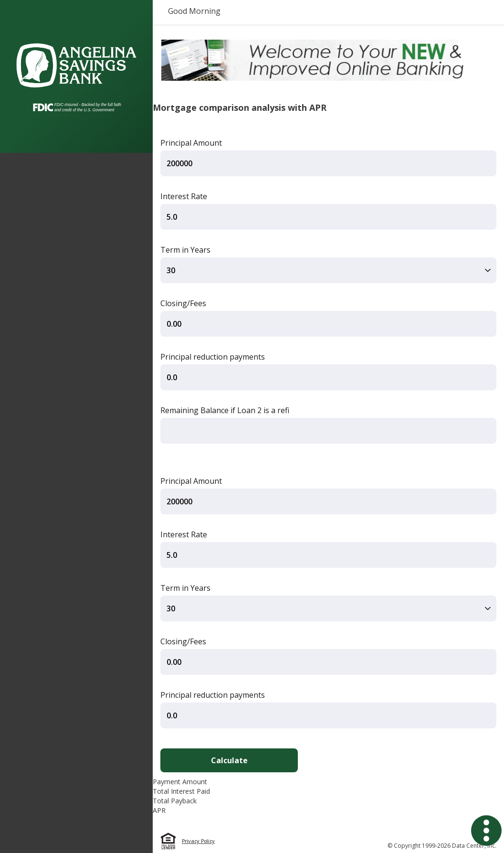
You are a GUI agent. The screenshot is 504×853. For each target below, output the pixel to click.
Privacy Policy (198, 841)
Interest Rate (184, 196)
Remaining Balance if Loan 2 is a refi (225, 410)
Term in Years (185, 250)
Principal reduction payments (213, 357)
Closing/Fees (183, 303)
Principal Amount (191, 143)
